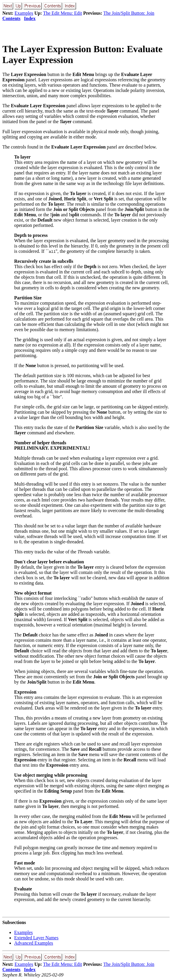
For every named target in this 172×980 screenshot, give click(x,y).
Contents (11, 18)
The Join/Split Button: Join (129, 13)
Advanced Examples (34, 943)
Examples (24, 13)
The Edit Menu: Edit (63, 13)
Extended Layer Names (36, 938)
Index (30, 18)
